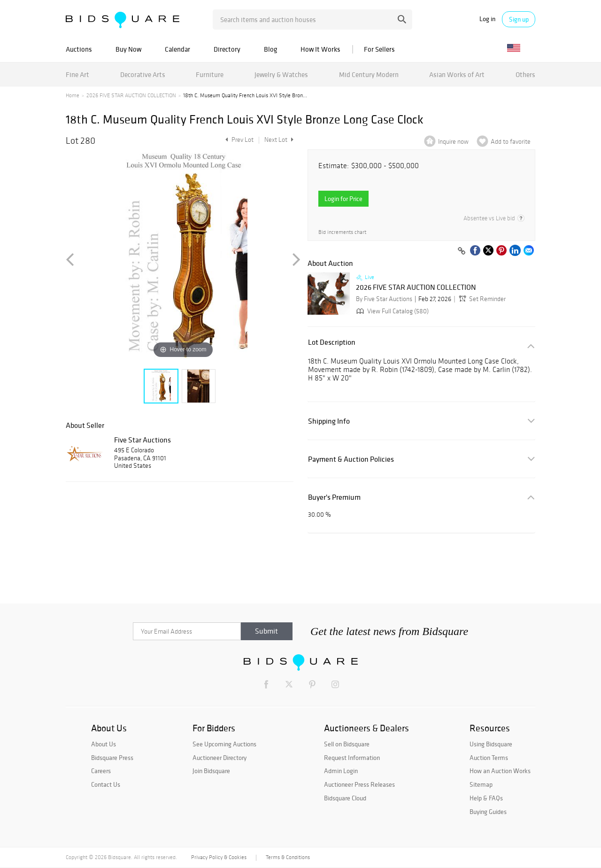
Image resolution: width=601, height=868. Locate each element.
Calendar (177, 49)
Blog (270, 49)
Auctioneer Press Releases (359, 784)
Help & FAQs (486, 798)
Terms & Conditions (288, 857)
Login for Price (343, 199)
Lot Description (332, 342)
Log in (487, 19)
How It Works (320, 49)
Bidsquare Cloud (345, 798)
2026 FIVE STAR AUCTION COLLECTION (131, 95)
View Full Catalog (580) (392, 311)
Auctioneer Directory (220, 758)
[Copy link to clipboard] (462, 251)
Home (73, 95)
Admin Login (341, 771)
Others (525, 74)
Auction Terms (489, 758)
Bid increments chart (342, 232)
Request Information (352, 758)
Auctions (79, 49)
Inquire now (453, 142)
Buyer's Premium (334, 497)
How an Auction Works (500, 771)
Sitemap (481, 784)
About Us (104, 744)
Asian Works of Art (457, 74)
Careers (101, 771)
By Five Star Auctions (384, 299)
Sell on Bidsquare (347, 744)
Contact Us (106, 784)
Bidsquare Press (112, 758)
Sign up (519, 19)
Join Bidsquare (211, 771)
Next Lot (279, 140)
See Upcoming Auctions (224, 744)
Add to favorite (511, 142)
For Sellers (379, 49)
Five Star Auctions (143, 440)
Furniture (210, 74)
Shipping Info (329, 421)
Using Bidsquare (491, 744)
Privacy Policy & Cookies (219, 857)
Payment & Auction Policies (351, 459)
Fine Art (77, 74)
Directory (227, 49)
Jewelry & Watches (281, 74)
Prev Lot (238, 140)
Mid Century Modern (369, 74)
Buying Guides (488, 812)
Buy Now (128, 49)
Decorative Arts (143, 74)
